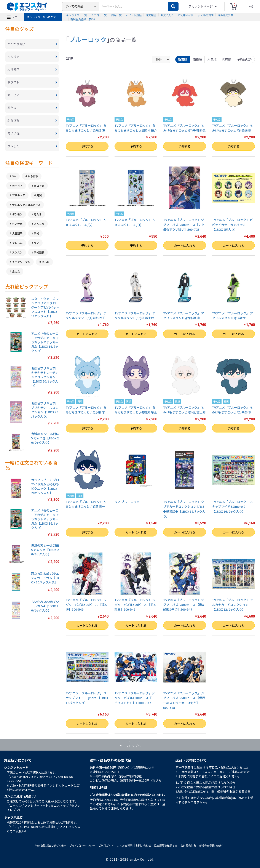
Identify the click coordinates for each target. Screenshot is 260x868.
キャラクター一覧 (77, 15)
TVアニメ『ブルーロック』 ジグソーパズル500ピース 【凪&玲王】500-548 (135, 605)
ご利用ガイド (186, 15)
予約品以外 (244, 59)
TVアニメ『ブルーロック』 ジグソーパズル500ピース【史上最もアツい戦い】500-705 (184, 225)
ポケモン (17, 214)
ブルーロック (88, 39)
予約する (87, 146)
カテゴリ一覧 (99, 15)
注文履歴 (151, 15)
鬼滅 (39, 195)
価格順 (197, 59)
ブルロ (46, 262)
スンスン (17, 252)
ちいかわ (17, 224)
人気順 (212, 59)
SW (14, 176)
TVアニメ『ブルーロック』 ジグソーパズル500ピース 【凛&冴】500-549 (86, 605)
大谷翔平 (17, 233)
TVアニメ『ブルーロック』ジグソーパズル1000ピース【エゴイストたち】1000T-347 (135, 698)
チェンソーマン (21, 262)
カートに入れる (185, 245)
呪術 (37, 233)
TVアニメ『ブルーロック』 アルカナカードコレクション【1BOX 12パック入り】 (232, 605)
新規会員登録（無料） (83, 19)
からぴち (33, 176)
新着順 (183, 59)
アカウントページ (201, 6)
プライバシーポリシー (82, 845)
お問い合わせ (143, 845)
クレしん (17, 243)
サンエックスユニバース (26, 205)
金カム (16, 271)
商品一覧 (116, 15)
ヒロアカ (39, 186)
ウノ (37, 243)
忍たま (38, 214)
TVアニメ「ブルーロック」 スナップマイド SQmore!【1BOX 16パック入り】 (87, 698)
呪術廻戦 (39, 252)
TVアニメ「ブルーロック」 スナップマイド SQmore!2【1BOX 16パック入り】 (232, 507)
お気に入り (167, 15)
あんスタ (39, 224)
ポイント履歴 (134, 15)
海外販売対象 (226, 15)
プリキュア (19, 195)
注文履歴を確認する (166, 845)
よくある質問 (206, 15)
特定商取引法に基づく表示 (51, 845)
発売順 (227, 59)
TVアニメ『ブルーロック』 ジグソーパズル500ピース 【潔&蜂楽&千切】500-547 (184, 605)
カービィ (17, 186)
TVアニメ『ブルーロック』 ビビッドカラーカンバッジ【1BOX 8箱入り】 (232, 225)
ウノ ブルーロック (127, 502)
